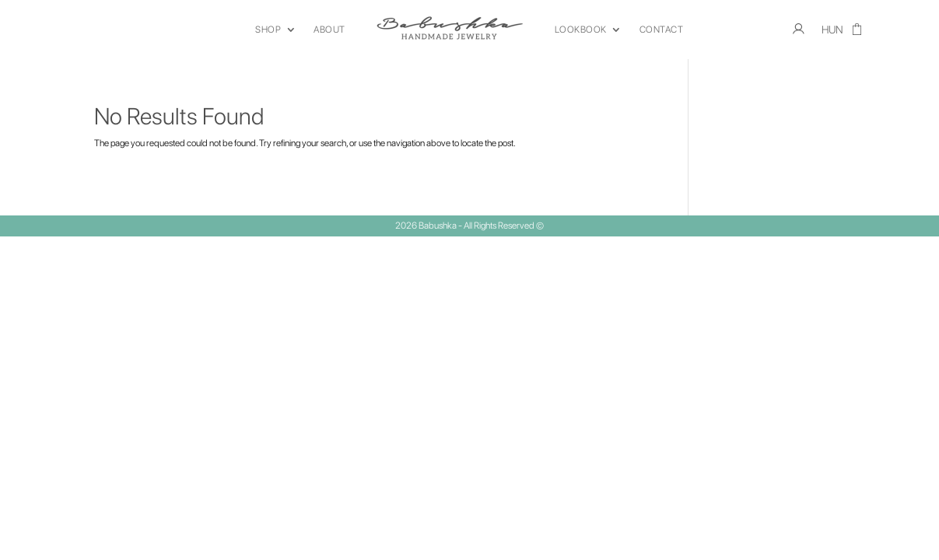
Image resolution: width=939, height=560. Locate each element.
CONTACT (662, 30)
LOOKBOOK (581, 30)
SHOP (268, 30)
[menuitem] (832, 33)
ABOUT (329, 30)
